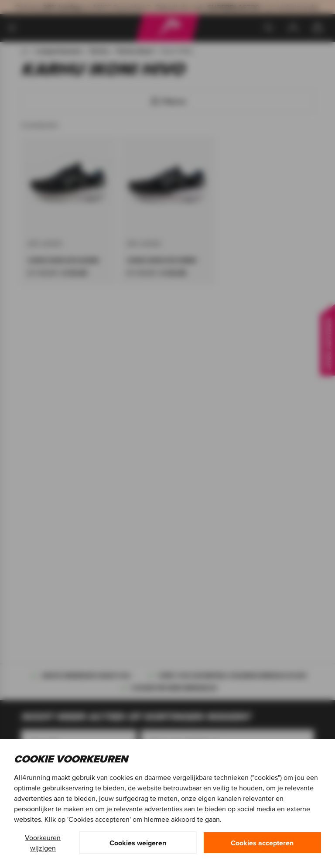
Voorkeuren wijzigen (43, 843)
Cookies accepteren (262, 843)
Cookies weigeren (138, 843)
